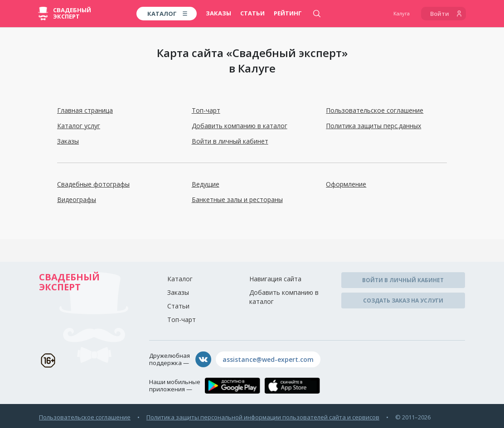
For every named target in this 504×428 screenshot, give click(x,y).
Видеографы (77, 200)
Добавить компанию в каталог (240, 126)
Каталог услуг (79, 126)
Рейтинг (288, 13)
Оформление (346, 184)
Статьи (252, 13)
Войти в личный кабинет (230, 141)
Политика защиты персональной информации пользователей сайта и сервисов (263, 417)
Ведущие (206, 184)
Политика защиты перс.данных (373, 126)
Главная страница (85, 110)
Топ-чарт (206, 110)
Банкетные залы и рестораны (237, 200)
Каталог (180, 279)
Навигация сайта (275, 279)
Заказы (218, 13)
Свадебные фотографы (93, 184)
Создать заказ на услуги (403, 301)
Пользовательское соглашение (375, 110)
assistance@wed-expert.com (268, 359)
